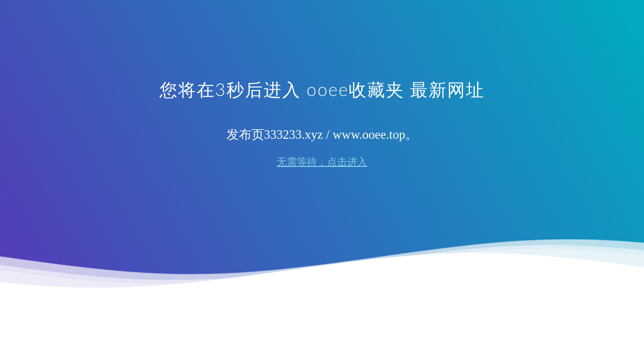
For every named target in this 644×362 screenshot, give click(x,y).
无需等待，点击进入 (322, 162)
